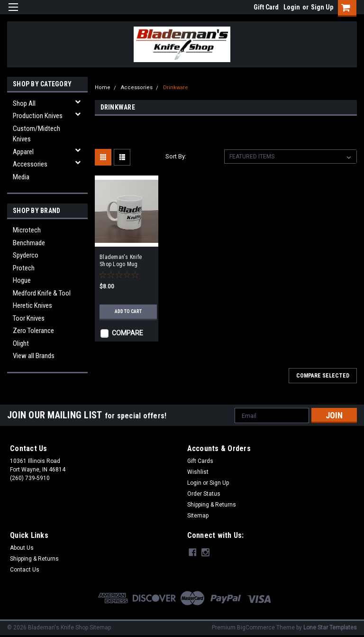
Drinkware (176, 88)
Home (103, 88)
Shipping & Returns (212, 505)
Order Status (204, 494)
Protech (24, 268)
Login (292, 7)
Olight (21, 343)
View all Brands (34, 356)
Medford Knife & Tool (42, 293)
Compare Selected (323, 376)
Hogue (22, 280)
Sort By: (176, 156)
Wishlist (198, 472)
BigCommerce (256, 628)
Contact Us (25, 570)
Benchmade (29, 243)
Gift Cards (200, 461)
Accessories (30, 164)
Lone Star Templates (330, 628)
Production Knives (38, 116)
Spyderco (26, 255)
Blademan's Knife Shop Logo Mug (121, 261)
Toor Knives (29, 318)
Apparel (23, 152)
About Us (22, 548)
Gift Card (266, 7)
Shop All (24, 103)
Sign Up (322, 7)
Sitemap (198, 516)
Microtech (27, 230)
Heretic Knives (32, 305)
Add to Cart (128, 311)
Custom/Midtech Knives (36, 134)
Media (21, 177)
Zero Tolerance (33, 331)
